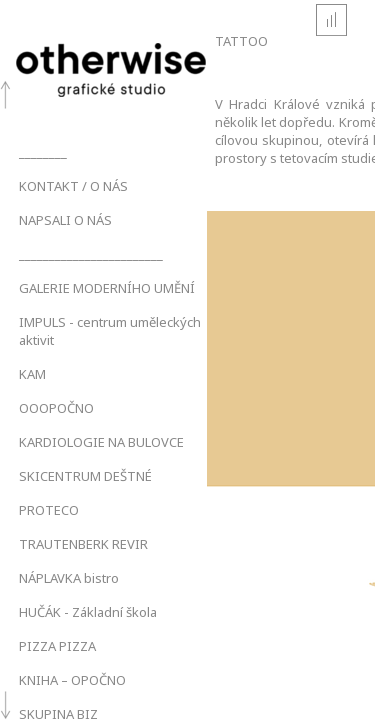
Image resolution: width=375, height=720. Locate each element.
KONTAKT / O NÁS (73, 186)
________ (43, 152)
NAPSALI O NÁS (65, 220)
